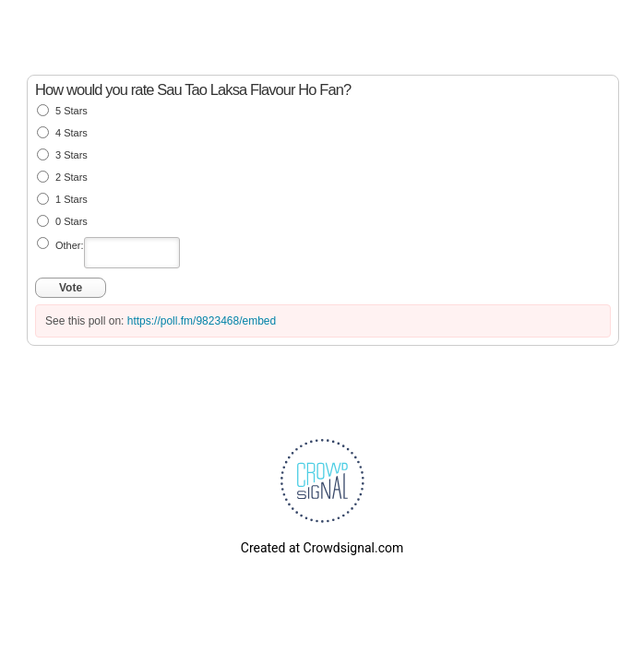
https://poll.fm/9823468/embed (202, 321)
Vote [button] (71, 288)
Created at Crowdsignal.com (322, 548)
